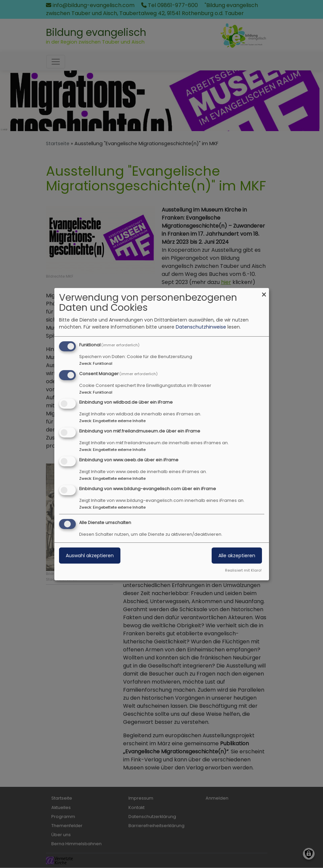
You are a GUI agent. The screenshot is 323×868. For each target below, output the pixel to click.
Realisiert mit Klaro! (243, 570)
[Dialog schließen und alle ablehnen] (264, 292)
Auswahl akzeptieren (90, 556)
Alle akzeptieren (237, 556)
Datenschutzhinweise (201, 327)
